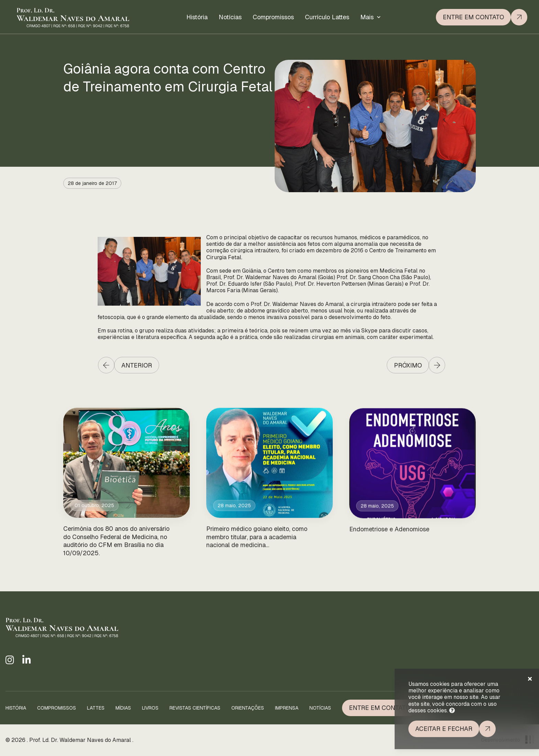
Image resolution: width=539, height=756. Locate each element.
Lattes (96, 708)
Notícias (230, 16)
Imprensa (287, 708)
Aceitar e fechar (444, 729)
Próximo (408, 365)
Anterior (137, 365)
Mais (367, 14)
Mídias (123, 708)
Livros (150, 708)
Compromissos (273, 16)
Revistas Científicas (195, 708)
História (197, 17)
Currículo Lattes (327, 15)
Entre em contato (473, 13)
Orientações (248, 708)
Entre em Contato (379, 708)
